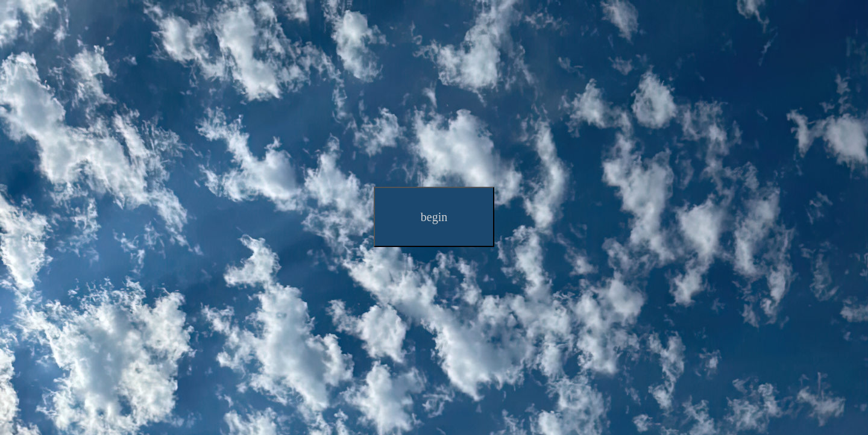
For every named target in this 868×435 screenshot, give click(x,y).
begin (434, 217)
